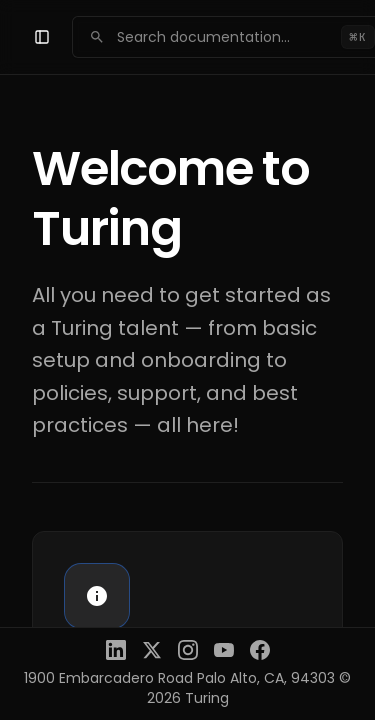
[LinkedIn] (116, 650)
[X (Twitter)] (152, 650)
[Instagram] (188, 650)
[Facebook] (260, 650)
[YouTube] (224, 650)
